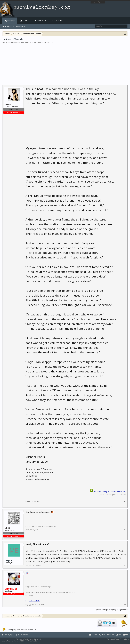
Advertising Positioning (24, 639)
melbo (41, 42)
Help (102, 635)
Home (111, 635)
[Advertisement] (65, 63)
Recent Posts (21, 26)
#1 (125, 501)
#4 (125, 605)
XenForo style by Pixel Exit (48, 641)
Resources (42, 21)
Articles (59, 21)
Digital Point (38, 639)
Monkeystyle (8, 635)
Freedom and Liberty (21, 42)
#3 (125, 566)
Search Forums (8, 26)
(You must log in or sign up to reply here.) (112, 610)
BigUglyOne (30, 605)
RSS (126, 635)
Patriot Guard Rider (33, 601)
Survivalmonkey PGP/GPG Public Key (110, 491)
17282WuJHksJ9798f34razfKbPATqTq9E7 (21, 630)
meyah (8, 560)
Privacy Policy (125, 639)
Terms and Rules (113, 639)
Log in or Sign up (98, 2)
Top (119, 635)
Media (26, 21)
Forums (11, 21)
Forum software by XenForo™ (19, 641)
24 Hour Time (22, 635)
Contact (93, 635)
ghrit (27, 530)
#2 (125, 530)
